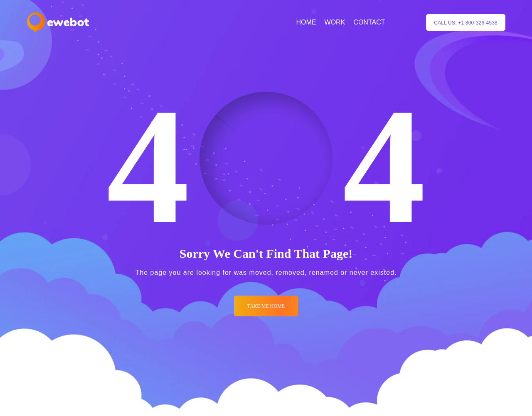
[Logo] (58, 22)
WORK (335, 22)
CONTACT (369, 22)
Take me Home (266, 306)
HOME (306, 22)
